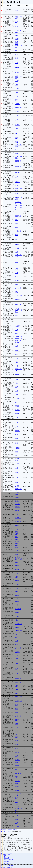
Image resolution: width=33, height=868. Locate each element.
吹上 (17, 592)
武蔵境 (17, 182)
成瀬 (17, 452)
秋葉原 (17, 72)
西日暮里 (18, 161)
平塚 (17, 153)
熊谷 (17, 235)
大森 (17, 11)
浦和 (17, 35)
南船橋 (17, 244)
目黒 (17, 54)
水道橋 (17, 398)
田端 (17, 227)
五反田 (17, 186)
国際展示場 (19, 108)
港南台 (17, 112)
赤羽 (17, 120)
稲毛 (17, 355)
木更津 (17, 89)
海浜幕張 (18, 167)
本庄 (17, 468)
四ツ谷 (17, 172)
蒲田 (17, 133)
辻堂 (17, 334)
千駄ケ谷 (18, 827)
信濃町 (17, 104)
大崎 (17, 96)
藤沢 (17, 562)
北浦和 (17, 414)
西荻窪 (17, 525)
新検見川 (18, 518)
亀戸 (17, 277)
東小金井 (18, 522)
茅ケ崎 (17, 781)
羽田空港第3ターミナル (19, 632)
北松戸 (17, 248)
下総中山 (18, 585)
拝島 (17, 383)
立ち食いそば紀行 (7, 854)
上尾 (17, 395)
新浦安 (17, 410)
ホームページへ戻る (7, 865)
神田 (17, 220)
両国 (17, 138)
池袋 (17, 58)
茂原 (17, 805)
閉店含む (14, 830)
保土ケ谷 (18, 682)
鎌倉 (17, 709)
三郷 (17, 598)
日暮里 (17, 787)
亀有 (17, 42)
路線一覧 (7, 862)
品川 (17, 262)
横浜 (17, 51)
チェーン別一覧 (9, 860)
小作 (17, 273)
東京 (17, 27)
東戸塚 (17, 281)
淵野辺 (17, 752)
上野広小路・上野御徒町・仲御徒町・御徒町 (19, 206)
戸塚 (17, 269)
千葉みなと (19, 296)
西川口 (17, 351)
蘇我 (17, 435)
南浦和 (17, 68)
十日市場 (18, 231)
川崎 (17, 362)
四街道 (17, 595)
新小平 (17, 760)
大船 (17, 63)
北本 (17, 784)
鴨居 (17, 292)
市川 (17, 193)
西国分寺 (18, 304)
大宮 (17, 115)
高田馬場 (18, 216)
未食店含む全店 (6, 831)
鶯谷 (17, 777)
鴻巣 (17, 548)
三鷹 (17, 391)
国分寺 (17, 300)
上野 (17, 212)
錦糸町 (17, 431)
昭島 (17, 546)
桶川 (17, 763)
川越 (17, 85)
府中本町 (18, 288)
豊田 (17, 544)
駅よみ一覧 (7, 863)
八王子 (17, 81)
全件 (5, 856)
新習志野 (18, 609)
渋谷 (17, 741)
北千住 (17, 463)
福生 (17, 129)
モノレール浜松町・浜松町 (19, 310)
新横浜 (17, 473)
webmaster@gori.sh (7, 867)
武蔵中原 (18, 716)
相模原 (17, 448)
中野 (17, 694)
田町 (17, 537)
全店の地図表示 (6, 830)
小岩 (17, 605)
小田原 (17, 504)
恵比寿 (17, 39)
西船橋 (17, 375)
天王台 (17, 766)
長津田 (17, 712)
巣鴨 (17, 22)
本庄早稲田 (19, 701)
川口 (17, 534)
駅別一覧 (7, 858)
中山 (17, 540)
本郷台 (17, 617)
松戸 (17, 669)
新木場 (17, 125)
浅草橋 (17, 652)
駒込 (17, 142)
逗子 (17, 550)
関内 (17, 100)
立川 (17, 387)
